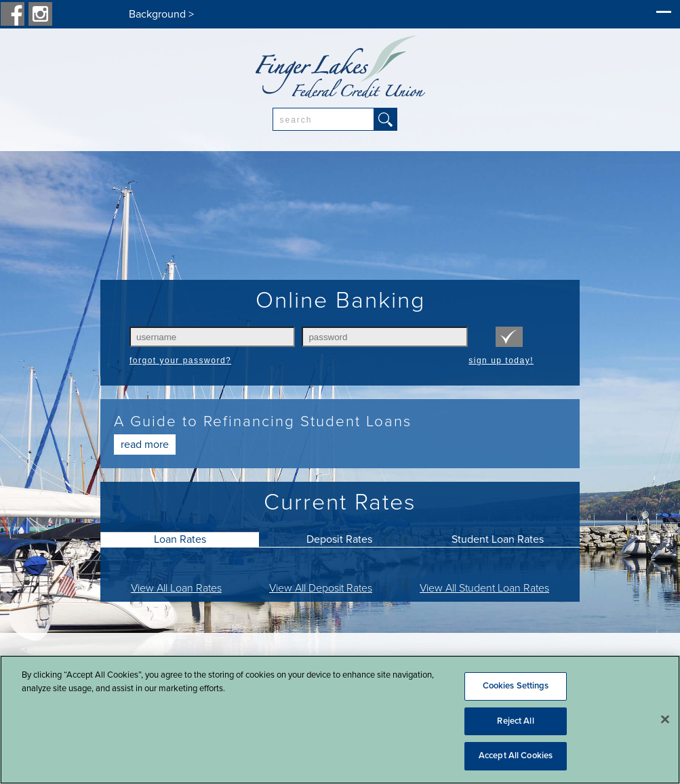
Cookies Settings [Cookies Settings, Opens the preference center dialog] (516, 686)
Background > (161, 14)
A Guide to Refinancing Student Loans (263, 421)
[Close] (665, 720)
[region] (340, 720)
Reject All (515, 721)
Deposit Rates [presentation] (339, 539)
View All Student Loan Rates (484, 588)
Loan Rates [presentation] (180, 539)
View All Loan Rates (176, 588)
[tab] (180, 539)
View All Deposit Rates (321, 588)
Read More (145, 445)
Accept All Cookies (516, 756)
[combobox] (323, 119)
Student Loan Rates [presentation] (498, 539)
